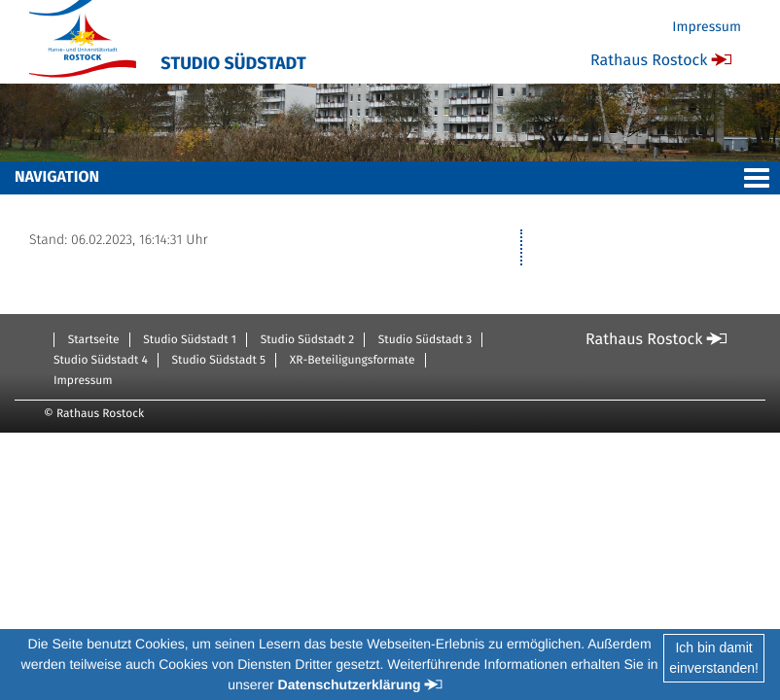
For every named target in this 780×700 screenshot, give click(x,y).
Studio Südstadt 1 (190, 340)
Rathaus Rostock (649, 61)
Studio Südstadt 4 (101, 361)
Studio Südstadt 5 (219, 361)
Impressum (707, 27)
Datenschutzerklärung (350, 684)
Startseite (94, 340)
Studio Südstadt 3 (425, 340)
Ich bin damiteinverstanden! (714, 658)
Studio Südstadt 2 (307, 340)
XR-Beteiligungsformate (353, 361)
